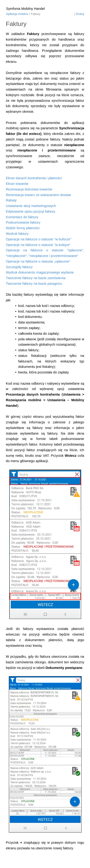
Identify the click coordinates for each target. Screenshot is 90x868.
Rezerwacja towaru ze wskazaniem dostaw (38, 195)
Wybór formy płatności (23, 228)
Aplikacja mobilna (17, 14)
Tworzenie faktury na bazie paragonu (34, 284)
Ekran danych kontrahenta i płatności (34, 178)
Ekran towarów (17, 184)
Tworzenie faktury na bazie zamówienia (36, 278)
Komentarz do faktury (22, 217)
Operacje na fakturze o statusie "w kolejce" (38, 245)
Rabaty (11, 200)
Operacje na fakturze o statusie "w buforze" (39, 239)
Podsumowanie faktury (23, 222)
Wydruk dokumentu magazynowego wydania (40, 272)
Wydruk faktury (17, 234)
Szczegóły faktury (19, 267)
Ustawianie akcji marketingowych (31, 206)
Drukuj (80, 14)
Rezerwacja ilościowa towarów (29, 189)
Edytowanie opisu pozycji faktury (31, 211)
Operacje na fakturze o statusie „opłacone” (38, 261)
